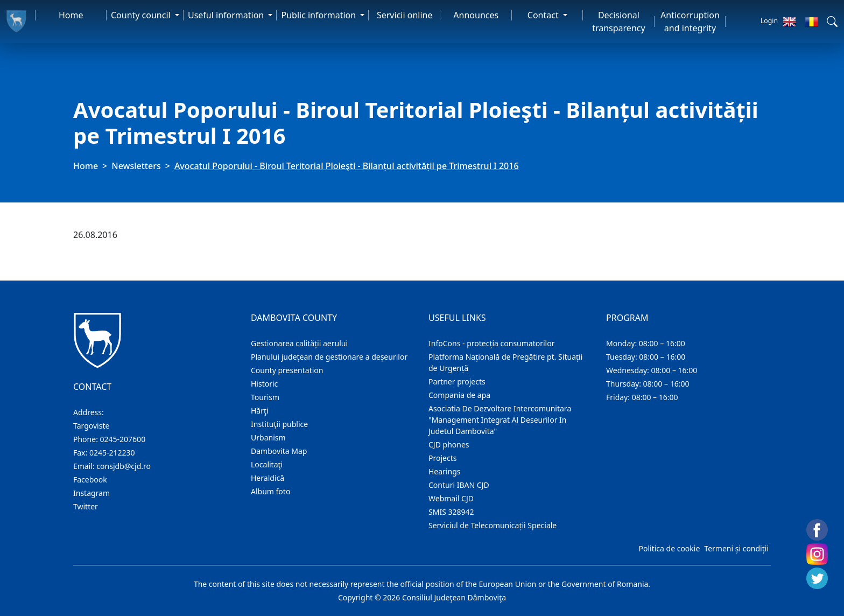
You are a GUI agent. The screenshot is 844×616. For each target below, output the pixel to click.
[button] (832, 22)
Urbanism (268, 437)
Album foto (270, 491)
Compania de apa (459, 395)
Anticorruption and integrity (690, 22)
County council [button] (142, 15)
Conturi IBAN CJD (459, 485)
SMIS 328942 (451, 512)
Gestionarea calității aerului (299, 343)
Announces (476, 15)
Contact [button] (544, 15)
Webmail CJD (451, 498)
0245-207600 (123, 439)
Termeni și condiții (736, 548)
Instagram (92, 493)
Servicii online (405, 15)
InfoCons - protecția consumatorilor (492, 343)
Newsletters (136, 166)
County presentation (287, 370)
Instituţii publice (279, 424)
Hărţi (260, 411)
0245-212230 (112, 453)
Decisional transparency (618, 22)
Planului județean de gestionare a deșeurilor (329, 357)
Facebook (90, 479)
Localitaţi (267, 464)
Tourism (265, 397)
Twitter (86, 506)
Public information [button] (319, 15)
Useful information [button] (227, 15)
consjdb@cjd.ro (124, 466)
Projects (442, 458)
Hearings (445, 471)
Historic (264, 384)
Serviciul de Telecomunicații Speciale (493, 525)
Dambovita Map (279, 451)
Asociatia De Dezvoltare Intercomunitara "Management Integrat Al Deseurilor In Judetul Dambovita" (500, 420)
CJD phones (449, 444)
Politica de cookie (669, 548)
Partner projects (457, 381)
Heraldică (268, 478)
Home (71, 15)
